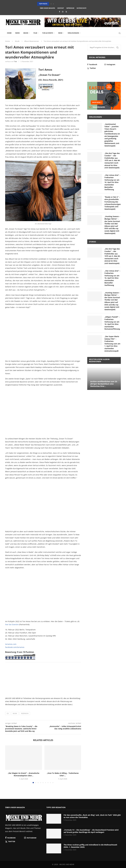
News (17, 33)
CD (8, 713)
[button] (51, 4)
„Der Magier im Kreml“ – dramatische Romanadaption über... (24, 774)
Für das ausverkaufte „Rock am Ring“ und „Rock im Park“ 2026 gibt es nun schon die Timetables (92, 816)
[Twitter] (66, 12)
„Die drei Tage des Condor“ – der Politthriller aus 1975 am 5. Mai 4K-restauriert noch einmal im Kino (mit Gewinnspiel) (112, 160)
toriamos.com (11, 644)
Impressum (70, 8)
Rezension (25, 713)
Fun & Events (48, 33)
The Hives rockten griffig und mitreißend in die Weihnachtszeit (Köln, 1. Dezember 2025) (90, 846)
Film (35, 33)
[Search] (120, 33)
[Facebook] (59, 12)
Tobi (15, 61)
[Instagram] (63, 12)
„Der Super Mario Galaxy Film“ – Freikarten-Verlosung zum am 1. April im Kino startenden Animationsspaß (112, 344)
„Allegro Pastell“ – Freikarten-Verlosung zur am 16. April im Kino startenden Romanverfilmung (112, 323)
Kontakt (61, 8)
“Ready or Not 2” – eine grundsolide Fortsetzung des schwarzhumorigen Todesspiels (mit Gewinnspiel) (113, 203)
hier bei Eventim (12, 624)
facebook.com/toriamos (15, 647)
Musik (26, 33)
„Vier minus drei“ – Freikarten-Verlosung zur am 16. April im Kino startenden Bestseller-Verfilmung (112, 182)
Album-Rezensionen (32, 41)
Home (9, 33)
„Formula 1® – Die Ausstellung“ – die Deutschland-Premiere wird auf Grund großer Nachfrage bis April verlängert (91, 831)
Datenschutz (81, 8)
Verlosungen (73, 33)
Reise (60, 33)
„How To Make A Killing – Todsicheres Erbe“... (63, 774)
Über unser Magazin (47, 8)
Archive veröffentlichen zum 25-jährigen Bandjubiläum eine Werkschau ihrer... (104, 384)
